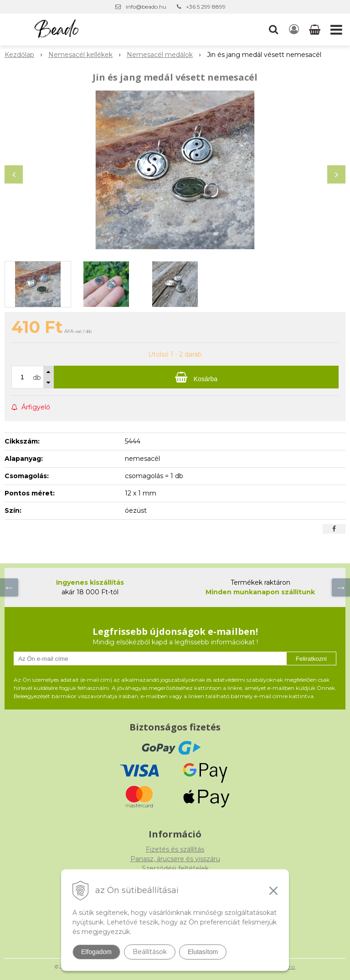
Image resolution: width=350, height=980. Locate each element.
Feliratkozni (311, 659)
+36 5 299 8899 (206, 7)
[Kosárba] (196, 377)
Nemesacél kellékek (80, 55)
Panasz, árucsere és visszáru (175, 859)
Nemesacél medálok (160, 55)
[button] (273, 30)
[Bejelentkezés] (294, 30)
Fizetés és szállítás (175, 849)
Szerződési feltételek (175, 868)
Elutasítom (203, 952)
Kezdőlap (19, 55)
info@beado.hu (146, 7)
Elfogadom (96, 952)
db (37, 378)
